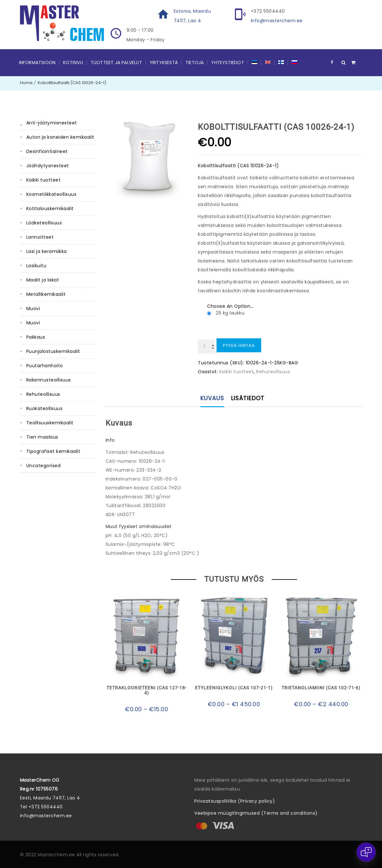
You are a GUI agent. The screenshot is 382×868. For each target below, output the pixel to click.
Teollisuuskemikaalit (50, 423)
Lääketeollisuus (44, 223)
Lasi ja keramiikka (47, 251)
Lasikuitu (36, 266)
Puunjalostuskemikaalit (53, 351)
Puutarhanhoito (45, 366)
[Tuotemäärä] (207, 347)
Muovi (33, 308)
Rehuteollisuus (43, 394)
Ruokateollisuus (45, 408)
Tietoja (194, 63)
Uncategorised (44, 466)
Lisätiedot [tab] (248, 398)
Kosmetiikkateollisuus (52, 194)
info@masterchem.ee (277, 21)
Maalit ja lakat (43, 280)
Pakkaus (36, 337)
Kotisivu (73, 63)
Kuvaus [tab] (212, 398)
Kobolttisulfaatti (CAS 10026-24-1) (72, 83)
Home (26, 83)
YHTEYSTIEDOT (227, 63)
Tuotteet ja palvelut (116, 63)
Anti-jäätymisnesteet (52, 123)
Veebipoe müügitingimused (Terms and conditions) (256, 813)
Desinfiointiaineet (47, 151)
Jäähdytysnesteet (48, 166)
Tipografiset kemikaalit (53, 451)
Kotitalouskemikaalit (50, 209)
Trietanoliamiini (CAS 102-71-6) (321, 688)
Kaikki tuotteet (44, 180)
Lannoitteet (40, 237)
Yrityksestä (164, 63)
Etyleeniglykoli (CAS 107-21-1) (234, 688)
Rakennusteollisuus (49, 380)
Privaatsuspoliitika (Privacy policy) (235, 801)
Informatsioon (37, 63)
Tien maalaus (42, 437)
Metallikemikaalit (46, 294)
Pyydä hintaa (239, 345)
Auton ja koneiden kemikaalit (60, 137)
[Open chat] (366, 852)
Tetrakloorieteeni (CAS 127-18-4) (147, 690)
